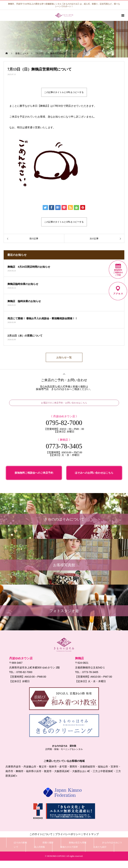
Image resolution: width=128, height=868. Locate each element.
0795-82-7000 (64, 423)
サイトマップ (91, 834)
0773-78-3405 (64, 446)
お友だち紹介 (100, 847)
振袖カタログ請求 (69, 847)
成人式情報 (39, 847)
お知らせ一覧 (64, 357)
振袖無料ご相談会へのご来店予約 (34, 473)
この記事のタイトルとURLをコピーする (64, 92)
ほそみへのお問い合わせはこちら (94, 473)
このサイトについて (41, 834)
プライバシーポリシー (68, 834)
